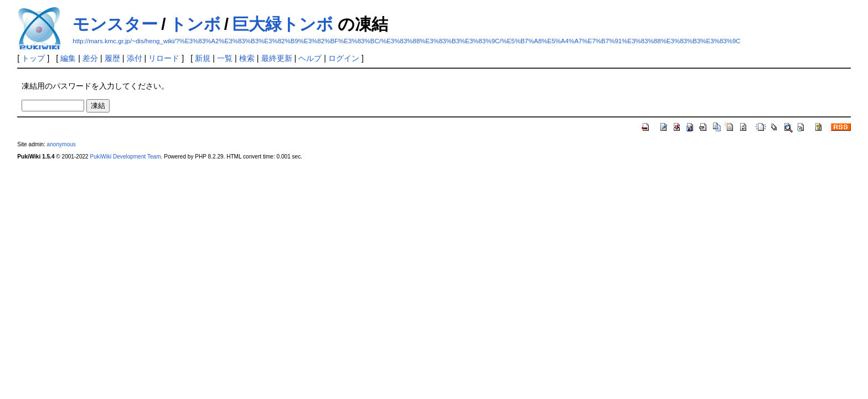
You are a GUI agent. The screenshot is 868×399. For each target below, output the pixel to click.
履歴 (112, 58)
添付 (135, 58)
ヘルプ (310, 58)
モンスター (115, 24)
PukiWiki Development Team (126, 157)
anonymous (61, 144)
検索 (247, 58)
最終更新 (277, 58)
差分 (90, 58)
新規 (203, 58)
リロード (164, 58)
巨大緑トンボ (283, 24)
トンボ (195, 24)
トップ (33, 58)
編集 (68, 58)
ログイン (344, 58)
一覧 (225, 58)
